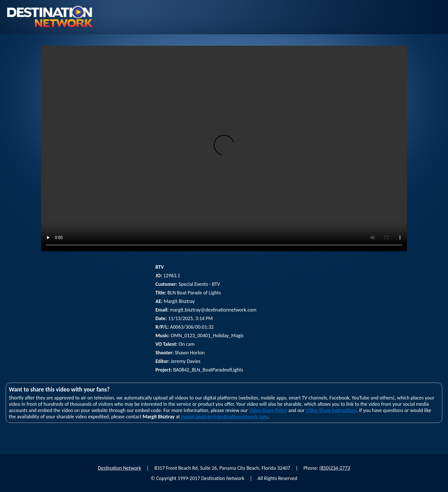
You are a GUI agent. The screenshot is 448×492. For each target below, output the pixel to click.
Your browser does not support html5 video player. (224, 148)
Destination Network (120, 468)
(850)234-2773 (335, 468)
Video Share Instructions (331, 410)
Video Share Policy (268, 410)
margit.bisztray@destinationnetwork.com (224, 417)
